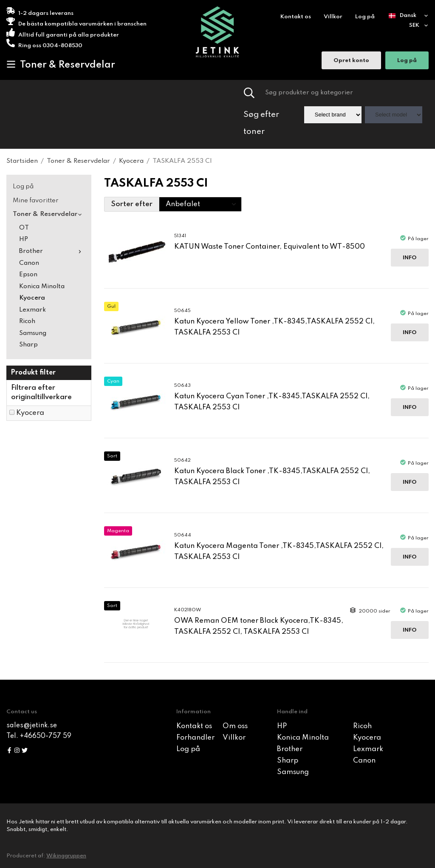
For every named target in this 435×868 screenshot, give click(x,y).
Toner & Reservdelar (61, 65)
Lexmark (32, 310)
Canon (29, 263)
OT (24, 228)
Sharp (28, 345)
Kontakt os (296, 17)
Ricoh (27, 321)
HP (24, 239)
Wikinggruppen (66, 856)
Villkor (333, 17)
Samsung (33, 333)
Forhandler (195, 738)
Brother (52, 251)
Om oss (235, 726)
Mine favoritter (36, 201)
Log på (365, 17)
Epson (28, 275)
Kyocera (32, 298)
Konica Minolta (42, 286)
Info (410, 258)
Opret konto (351, 61)
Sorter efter (132, 204)
